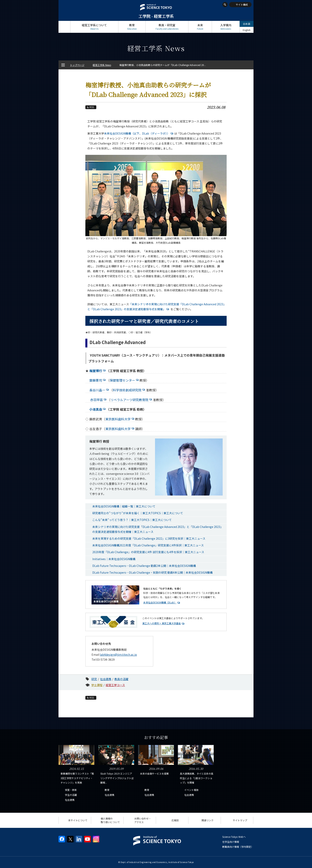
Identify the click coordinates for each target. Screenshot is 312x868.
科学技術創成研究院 (129, 390)
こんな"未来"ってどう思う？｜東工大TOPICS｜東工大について (132, 520)
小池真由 (98, 409)
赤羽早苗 (99, 400)
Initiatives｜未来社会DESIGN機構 (114, 559)
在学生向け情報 (231, 842)
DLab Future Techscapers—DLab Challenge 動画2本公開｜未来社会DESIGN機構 (144, 566)
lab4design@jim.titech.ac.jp (118, 655)
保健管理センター (125, 380)
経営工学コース (115, 685)
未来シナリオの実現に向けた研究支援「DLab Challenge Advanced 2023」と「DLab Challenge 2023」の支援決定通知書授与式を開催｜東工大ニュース (158, 529)
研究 (94, 679)
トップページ (64, 27)
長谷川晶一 (99, 390)
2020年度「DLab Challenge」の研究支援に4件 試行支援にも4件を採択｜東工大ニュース (148, 552)
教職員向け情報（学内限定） (238, 847)
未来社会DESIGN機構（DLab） (162, 602)
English (247, 30)
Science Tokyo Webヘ (234, 837)
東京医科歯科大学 (120, 419)
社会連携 (106, 679)
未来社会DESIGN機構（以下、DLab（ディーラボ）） (139, 133)
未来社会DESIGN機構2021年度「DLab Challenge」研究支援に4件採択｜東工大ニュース (148, 545)
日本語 (247, 24)
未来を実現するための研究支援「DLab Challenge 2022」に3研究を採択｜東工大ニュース (149, 538)
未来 (200, 27)
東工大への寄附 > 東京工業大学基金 (162, 623)
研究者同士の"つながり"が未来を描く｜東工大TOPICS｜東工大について (138, 513)
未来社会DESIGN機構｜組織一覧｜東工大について (124, 506)
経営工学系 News (102, 65)
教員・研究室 (167, 27)
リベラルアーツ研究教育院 (132, 400)
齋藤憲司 (98, 380)
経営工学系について (94, 27)
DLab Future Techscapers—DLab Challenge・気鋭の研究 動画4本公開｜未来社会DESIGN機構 (152, 572)
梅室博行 (98, 371)
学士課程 (97, 685)
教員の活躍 (121, 679)
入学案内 (226, 27)
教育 (132, 27)
